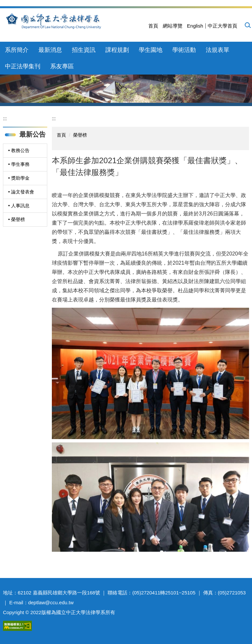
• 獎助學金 (19, 178)
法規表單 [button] (218, 50)
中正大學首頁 (222, 26)
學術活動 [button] (184, 50)
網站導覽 (173, 26)
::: (5, 119)
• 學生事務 (19, 164)
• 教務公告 (19, 150)
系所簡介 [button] (17, 50)
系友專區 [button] (62, 66)
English (195, 26)
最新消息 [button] (50, 50)
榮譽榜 (80, 135)
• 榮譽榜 (17, 219)
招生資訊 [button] (84, 50)
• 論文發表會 (21, 192)
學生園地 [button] (151, 50)
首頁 (153, 26)
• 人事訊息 (19, 206)
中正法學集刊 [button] (23, 66)
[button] (247, 25)
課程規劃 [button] (117, 50)
